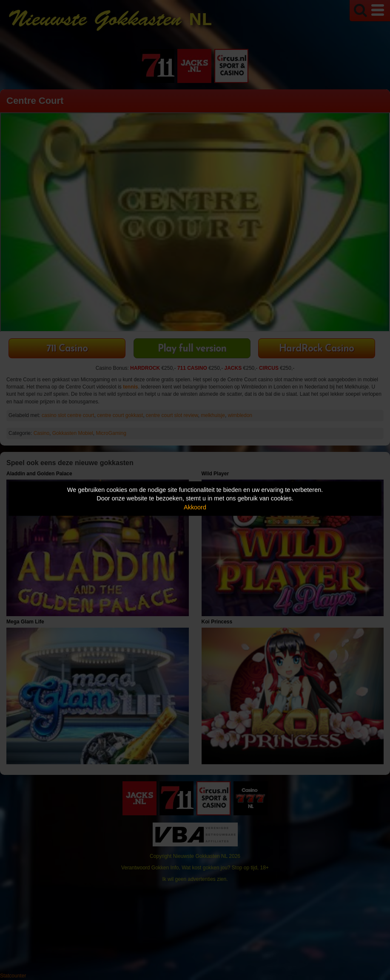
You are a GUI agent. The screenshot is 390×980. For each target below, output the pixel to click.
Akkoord (195, 507)
